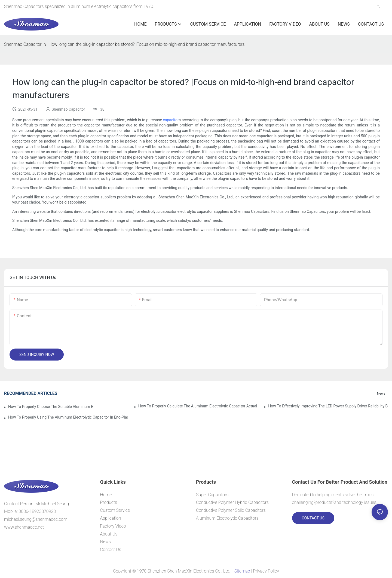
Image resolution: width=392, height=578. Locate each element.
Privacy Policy (266, 571)
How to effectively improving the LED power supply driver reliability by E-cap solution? (328, 406)
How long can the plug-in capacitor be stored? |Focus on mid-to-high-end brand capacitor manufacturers (147, 44)
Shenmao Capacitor (23, 44)
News (381, 394)
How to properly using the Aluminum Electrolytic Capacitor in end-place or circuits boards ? (68, 417)
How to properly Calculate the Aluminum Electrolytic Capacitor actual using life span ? (198, 406)
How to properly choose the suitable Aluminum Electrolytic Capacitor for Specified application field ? (51, 407)
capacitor (171, 120)
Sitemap (242, 571)
